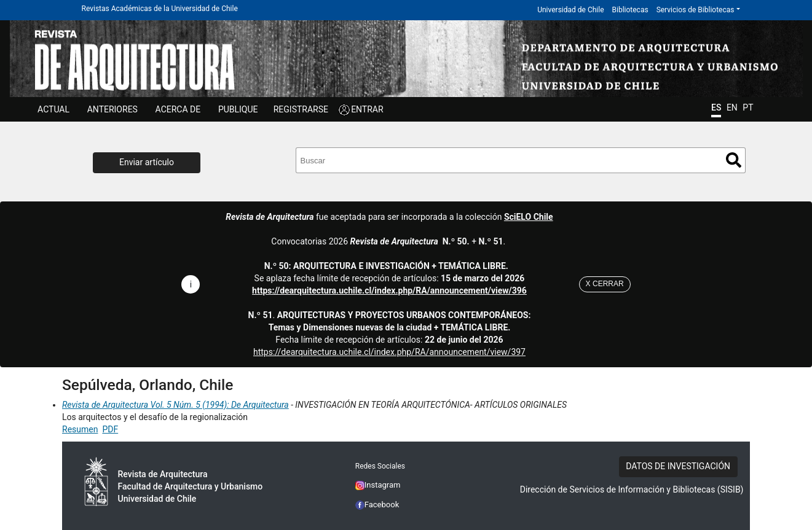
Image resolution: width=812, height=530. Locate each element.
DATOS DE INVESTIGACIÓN (678, 466)
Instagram (378, 485)
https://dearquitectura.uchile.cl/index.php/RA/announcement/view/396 (389, 290)
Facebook (377, 505)
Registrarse (301, 109)
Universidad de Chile (570, 10)
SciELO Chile (529, 217)
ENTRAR (367, 109)
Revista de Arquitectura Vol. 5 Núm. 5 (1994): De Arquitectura (175, 405)
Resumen (80, 429)
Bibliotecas (630, 10)
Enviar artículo (147, 162)
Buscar (734, 160)
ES (716, 107)
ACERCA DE (178, 109)
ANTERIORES (112, 109)
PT (748, 107)
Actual (53, 109)
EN (732, 107)
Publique (238, 109)
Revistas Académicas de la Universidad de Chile (160, 9)
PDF (110, 429)
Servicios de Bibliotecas (696, 10)
